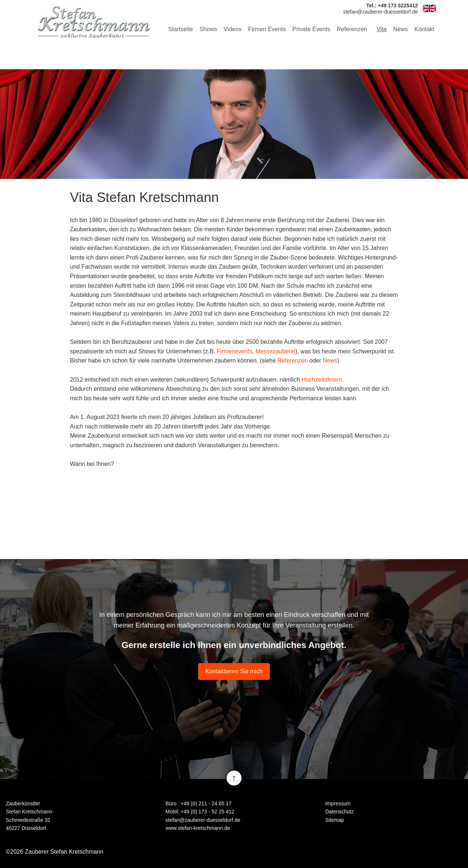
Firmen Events (267, 29)
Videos (233, 29)
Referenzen (352, 29)
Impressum (338, 803)
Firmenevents (235, 351)
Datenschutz (339, 812)
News (401, 29)
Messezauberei (276, 351)
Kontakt (424, 29)
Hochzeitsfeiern (322, 380)
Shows (208, 29)
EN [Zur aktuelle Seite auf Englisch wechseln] (430, 8)
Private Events (311, 29)
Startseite (181, 29)
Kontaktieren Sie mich (234, 671)
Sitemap (335, 820)
